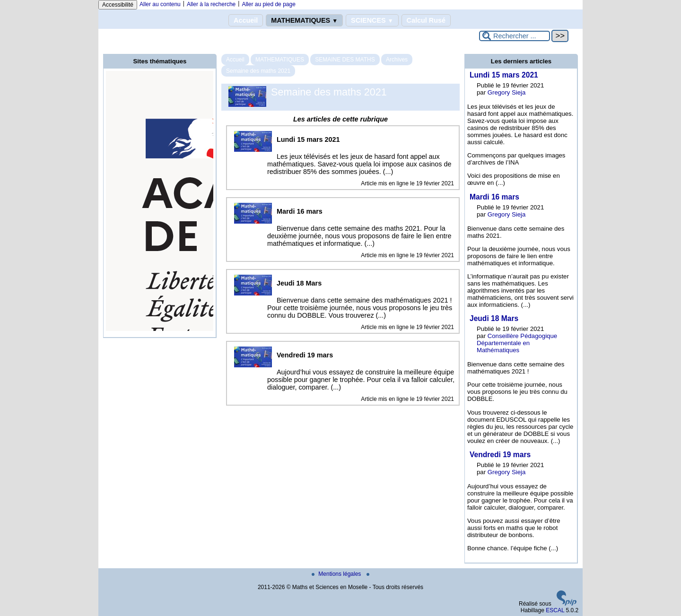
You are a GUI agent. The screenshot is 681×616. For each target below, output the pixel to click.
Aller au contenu (160, 4)
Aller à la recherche (211, 4)
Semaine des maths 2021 (258, 71)
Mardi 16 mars (494, 197)
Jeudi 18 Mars (494, 318)
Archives (397, 60)
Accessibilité (118, 5)
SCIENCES (372, 20)
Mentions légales (337, 574)
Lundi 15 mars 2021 (504, 75)
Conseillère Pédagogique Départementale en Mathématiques (517, 343)
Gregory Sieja (507, 92)
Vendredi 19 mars (500, 455)
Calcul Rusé (426, 20)
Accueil (246, 20)
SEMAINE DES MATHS (345, 60)
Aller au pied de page (268, 4)
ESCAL (555, 610)
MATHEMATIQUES (304, 20)
